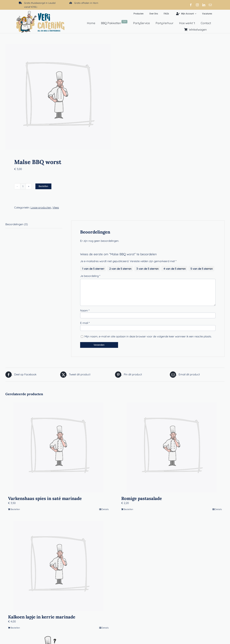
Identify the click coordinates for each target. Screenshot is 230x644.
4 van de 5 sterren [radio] (175, 269)
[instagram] (197, 5)
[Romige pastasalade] (172, 447)
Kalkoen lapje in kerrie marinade (42, 617)
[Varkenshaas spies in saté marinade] (58, 447)
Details (105, 509)
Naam (85, 310)
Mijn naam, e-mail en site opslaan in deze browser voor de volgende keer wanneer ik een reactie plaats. (148, 336)
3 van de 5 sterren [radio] (148, 269)
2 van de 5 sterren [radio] (120, 269)
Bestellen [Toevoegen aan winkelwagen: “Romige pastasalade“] (128, 509)
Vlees (56, 207)
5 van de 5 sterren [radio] (202, 269)
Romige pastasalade (142, 498)
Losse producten (41, 207)
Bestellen (43, 186)
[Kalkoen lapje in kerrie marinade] (58, 566)
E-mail (85, 323)
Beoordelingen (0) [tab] (17, 224)
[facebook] (191, 5)
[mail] (210, 5)
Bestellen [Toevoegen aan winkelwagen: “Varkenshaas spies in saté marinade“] (15, 509)
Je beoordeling (90, 276)
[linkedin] (204, 5)
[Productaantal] (23, 186)
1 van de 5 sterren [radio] (93, 269)
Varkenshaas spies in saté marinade (45, 498)
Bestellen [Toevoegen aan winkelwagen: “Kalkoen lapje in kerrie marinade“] (15, 628)
